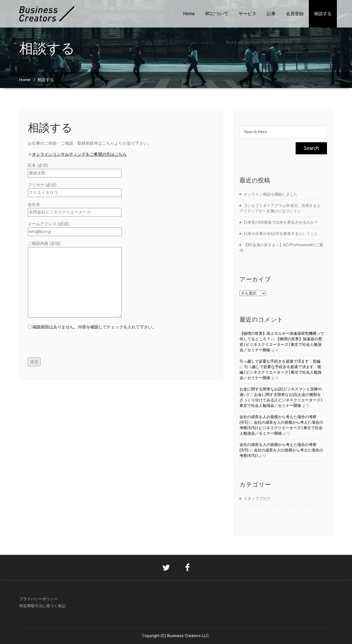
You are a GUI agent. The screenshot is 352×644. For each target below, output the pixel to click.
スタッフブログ (257, 498)
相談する (323, 14)
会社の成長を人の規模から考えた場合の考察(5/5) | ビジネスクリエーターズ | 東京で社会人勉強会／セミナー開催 (281, 428)
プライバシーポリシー (38, 599)
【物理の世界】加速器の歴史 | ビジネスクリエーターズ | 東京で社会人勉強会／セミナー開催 (281, 344)
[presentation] (70, 347)
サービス (248, 14)
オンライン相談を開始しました (271, 194)
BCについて (217, 14)
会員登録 (295, 14)
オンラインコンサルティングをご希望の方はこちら (79, 154)
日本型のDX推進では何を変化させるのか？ (281, 222)
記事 (271, 14)
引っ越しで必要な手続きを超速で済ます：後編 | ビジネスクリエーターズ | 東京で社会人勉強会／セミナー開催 (280, 372)
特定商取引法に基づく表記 (42, 606)
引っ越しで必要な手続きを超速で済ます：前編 (280, 361)
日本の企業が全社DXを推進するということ (281, 234)
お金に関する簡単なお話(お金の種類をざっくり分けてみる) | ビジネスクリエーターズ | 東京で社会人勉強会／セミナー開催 (281, 400)
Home (189, 14)
